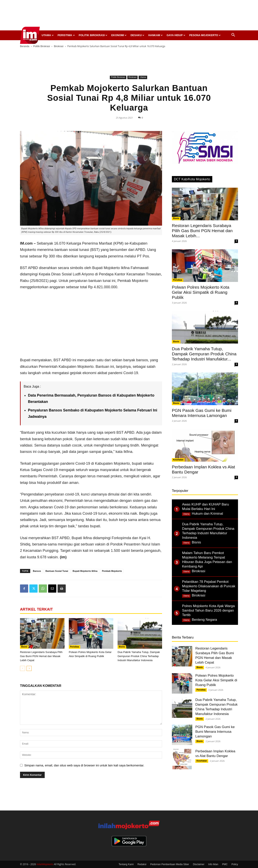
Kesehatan (178, 460)
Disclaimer (199, 864)
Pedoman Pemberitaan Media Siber (170, 864)
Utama (48, 35)
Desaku (137, 35)
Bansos (37, 571)
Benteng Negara (204, 620)
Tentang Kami (126, 864)
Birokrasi (59, 46)
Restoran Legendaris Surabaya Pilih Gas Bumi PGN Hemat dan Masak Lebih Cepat (41, 656)
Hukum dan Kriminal (207, 514)
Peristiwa (66, 35)
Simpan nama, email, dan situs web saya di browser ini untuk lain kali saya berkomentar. (84, 765)
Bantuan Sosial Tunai (57, 571)
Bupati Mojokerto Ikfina (85, 571)
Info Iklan (213, 864)
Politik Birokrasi (93, 35)
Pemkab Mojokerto (112, 571)
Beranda (25, 46)
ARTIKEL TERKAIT (36, 609)
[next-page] (29, 668)
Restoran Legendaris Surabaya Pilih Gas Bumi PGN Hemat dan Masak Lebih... (202, 231)
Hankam (155, 35)
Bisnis (24, 647)
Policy (235, 864)
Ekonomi (119, 35)
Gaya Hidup (176, 35)
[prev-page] (23, 668)
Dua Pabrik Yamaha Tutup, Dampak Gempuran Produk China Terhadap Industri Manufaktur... (204, 354)
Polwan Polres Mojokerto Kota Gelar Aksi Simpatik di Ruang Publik (201, 292)
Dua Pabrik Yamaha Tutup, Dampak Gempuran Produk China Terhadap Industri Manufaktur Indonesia (139, 656)
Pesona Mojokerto (205, 35)
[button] (233, 35)
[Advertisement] (129, 16)
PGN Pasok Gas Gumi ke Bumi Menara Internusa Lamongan (215, 732)
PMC (225, 864)
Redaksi (142, 864)
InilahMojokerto (45, 864)
